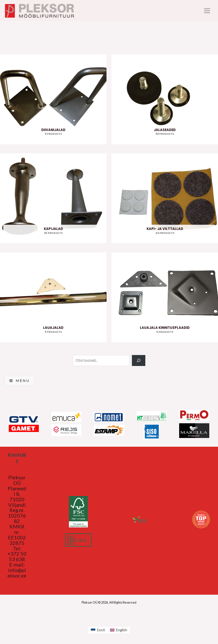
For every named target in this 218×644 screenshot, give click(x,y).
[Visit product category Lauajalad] (53, 298)
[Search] (138, 361)
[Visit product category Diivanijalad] (53, 101)
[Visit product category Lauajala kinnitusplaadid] (165, 298)
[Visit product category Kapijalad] (53, 199)
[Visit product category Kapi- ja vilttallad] (165, 199)
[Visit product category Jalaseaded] (165, 101)
